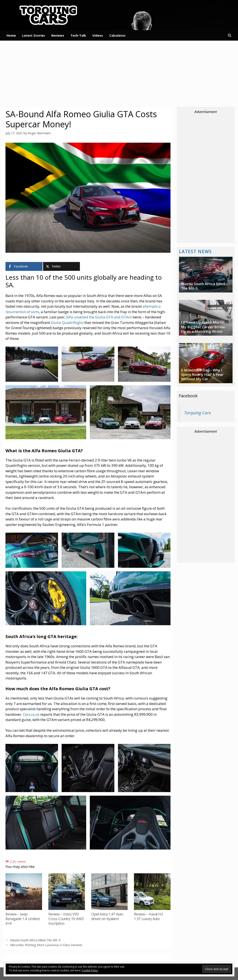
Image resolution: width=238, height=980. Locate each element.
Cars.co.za (31, 714)
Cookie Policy (90, 970)
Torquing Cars (198, 413)
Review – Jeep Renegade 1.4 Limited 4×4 (22, 919)
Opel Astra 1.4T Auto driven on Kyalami (107, 916)
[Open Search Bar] (229, 35)
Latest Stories (34, 35)
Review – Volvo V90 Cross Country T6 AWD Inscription (66, 919)
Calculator (118, 35)
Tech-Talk (78, 35)
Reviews (58, 35)
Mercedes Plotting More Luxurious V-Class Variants (46, 944)
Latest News (195, 251)
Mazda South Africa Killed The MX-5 (35, 940)
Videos (98, 35)
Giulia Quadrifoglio (67, 322)
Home (11, 35)
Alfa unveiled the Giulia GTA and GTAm (99, 317)
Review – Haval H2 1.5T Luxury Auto (149, 916)
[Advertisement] (119, 73)
